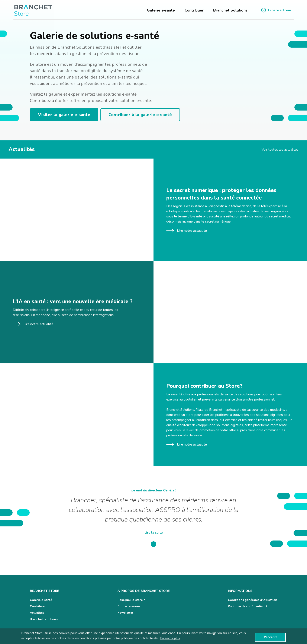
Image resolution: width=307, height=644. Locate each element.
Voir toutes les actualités (280, 150)
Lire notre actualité (187, 231)
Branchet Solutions (230, 10)
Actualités (37, 613)
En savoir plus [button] (170, 638)
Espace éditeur (276, 10)
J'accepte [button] (270, 637)
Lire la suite (154, 533)
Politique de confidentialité (248, 606)
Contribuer (194, 10)
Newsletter (125, 613)
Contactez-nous (129, 606)
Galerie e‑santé (161, 10)
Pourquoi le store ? (131, 600)
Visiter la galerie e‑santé (64, 115)
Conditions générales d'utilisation (253, 600)
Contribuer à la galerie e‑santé (140, 115)
